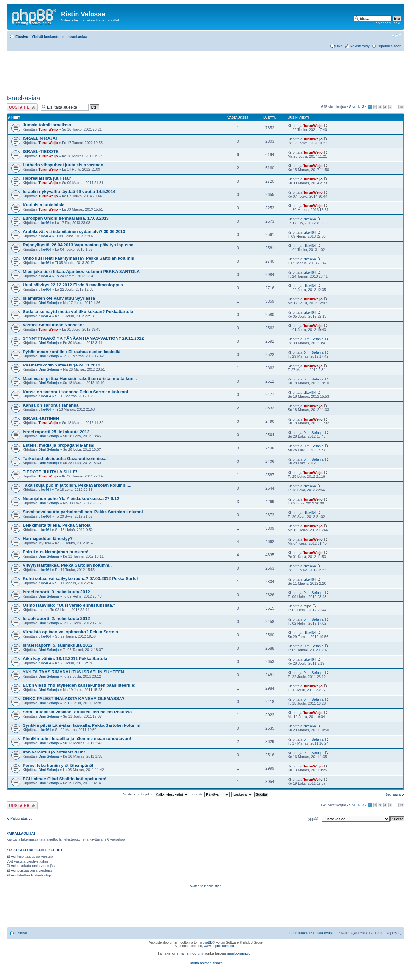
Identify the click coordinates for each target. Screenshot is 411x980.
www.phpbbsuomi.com (220, 946)
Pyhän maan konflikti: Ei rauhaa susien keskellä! (72, 352)
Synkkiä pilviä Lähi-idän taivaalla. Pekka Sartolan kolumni (82, 725)
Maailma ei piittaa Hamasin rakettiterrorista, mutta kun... (80, 378)
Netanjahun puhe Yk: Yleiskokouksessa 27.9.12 (71, 498)
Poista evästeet (325, 933)
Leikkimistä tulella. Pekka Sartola (57, 525)
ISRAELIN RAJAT (40, 138)
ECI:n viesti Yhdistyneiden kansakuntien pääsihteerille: (79, 685)
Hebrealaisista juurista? (47, 178)
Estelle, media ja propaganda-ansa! (59, 445)
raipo (42, 610)
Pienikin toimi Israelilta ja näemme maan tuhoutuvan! (77, 739)
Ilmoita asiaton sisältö (205, 963)
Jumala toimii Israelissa (47, 125)
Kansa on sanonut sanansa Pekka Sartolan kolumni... (77, 392)
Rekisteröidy (360, 46)
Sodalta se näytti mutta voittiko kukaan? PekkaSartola (78, 312)
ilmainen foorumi (190, 953)
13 (401, 107)
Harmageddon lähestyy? (48, 538)
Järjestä (210, 794)
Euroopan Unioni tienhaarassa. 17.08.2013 (66, 218)
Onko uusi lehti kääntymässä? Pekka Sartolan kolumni (78, 258)
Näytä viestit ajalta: (156, 794)
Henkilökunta (300, 933)
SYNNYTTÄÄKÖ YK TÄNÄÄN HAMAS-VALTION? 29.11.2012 (83, 338)
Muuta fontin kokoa (397, 35)
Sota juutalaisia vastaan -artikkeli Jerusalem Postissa (77, 712)
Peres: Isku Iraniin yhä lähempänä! (58, 765)
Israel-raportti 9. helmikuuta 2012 (56, 592)
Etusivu (22, 37)
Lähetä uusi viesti (22, 107)
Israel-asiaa (78, 37)
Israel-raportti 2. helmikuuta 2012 (56, 619)
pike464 (45, 223)
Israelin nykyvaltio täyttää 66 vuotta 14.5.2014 (69, 192)
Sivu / (357, 107)
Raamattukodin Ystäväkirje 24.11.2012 (62, 365)
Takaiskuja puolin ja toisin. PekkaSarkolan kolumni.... (77, 485)
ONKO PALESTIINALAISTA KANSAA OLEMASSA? (74, 699)
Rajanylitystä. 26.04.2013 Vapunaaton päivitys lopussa (78, 245)
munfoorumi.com (240, 953)
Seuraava (393, 794)
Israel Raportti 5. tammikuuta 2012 (58, 645)
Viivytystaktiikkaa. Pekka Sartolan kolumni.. (67, 565)
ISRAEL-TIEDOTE (41, 152)
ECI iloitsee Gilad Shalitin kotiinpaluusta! (64, 779)
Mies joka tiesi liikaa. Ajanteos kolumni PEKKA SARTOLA (81, 272)
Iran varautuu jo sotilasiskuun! (54, 752)
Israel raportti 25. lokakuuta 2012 (56, 432)
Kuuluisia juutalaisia (44, 205)
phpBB (207, 942)
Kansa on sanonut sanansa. (51, 405)
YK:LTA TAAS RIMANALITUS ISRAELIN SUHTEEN (73, 672)
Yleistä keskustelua (48, 37)
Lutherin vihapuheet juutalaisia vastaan (63, 165)
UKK (339, 46)
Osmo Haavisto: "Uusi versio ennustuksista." (69, 605)
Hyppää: (312, 819)
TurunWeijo (48, 129)
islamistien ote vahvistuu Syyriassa (59, 298)
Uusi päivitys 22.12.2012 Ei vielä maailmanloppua (73, 285)
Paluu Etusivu (21, 818)
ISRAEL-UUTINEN (41, 418)
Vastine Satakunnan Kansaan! (53, 325)
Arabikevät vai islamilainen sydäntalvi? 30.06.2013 (74, 232)
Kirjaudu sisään (389, 46)
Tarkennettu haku (388, 23)
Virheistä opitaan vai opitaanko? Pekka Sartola (70, 632)
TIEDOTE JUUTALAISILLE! (50, 472)
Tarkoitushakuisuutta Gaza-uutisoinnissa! (65, 458)
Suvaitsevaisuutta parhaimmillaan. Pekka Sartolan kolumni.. (84, 512)
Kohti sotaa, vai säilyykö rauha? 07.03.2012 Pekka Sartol (80, 579)
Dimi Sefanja (49, 303)
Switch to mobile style (205, 886)
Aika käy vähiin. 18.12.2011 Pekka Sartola (65, 659)
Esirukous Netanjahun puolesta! (56, 552)
